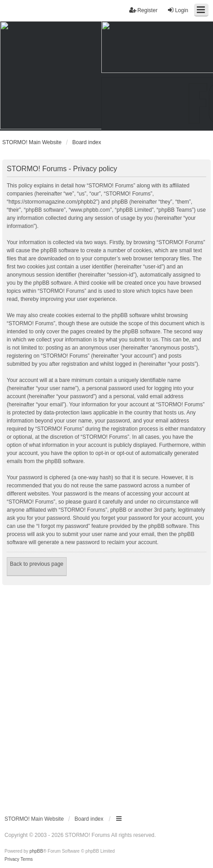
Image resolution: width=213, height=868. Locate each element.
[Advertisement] (106, 696)
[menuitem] (12, 859)
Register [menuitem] (143, 10)
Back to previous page (37, 564)
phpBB (36, 851)
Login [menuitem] (178, 10)
